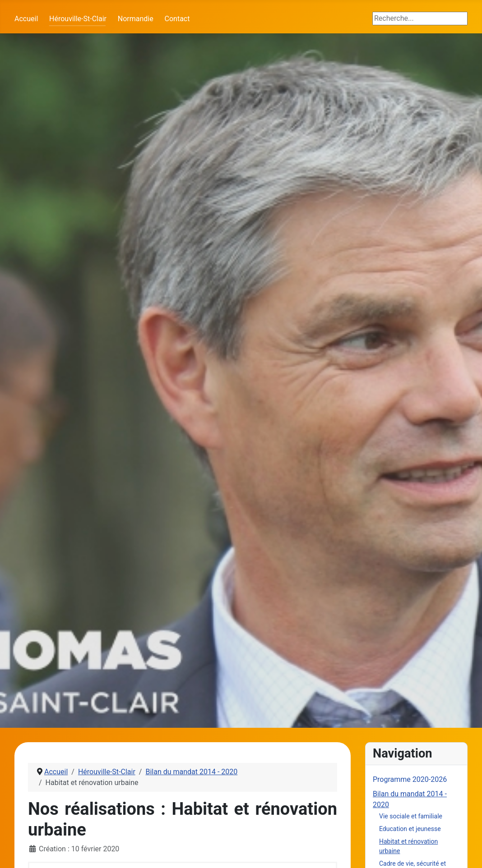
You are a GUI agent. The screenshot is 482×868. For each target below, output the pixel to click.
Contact (177, 19)
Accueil (26, 19)
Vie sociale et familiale (411, 816)
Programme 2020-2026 (410, 779)
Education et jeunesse (410, 829)
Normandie (136, 19)
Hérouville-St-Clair (78, 19)
